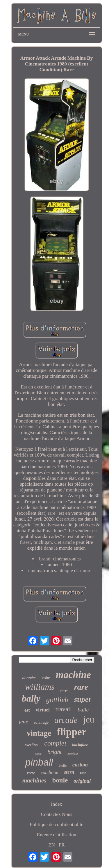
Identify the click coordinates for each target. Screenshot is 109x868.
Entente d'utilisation (57, 835)
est (27, 710)
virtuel (43, 710)
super (83, 699)
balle (83, 710)
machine (73, 675)
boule (60, 780)
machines (34, 780)
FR (62, 845)
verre (31, 773)
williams (40, 687)
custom (80, 765)
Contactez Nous (56, 814)
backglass (80, 745)
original (82, 781)
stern (69, 772)
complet (55, 743)
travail (64, 709)
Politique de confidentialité (56, 824)
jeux (24, 721)
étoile (63, 766)
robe (46, 678)
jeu (89, 719)
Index (57, 804)
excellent (32, 745)
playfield (73, 754)
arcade (66, 720)
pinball (39, 762)
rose (83, 773)
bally (31, 698)
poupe (64, 690)
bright (54, 752)
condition (49, 772)
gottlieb (57, 700)
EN (52, 845)
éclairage (41, 722)
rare (81, 687)
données (29, 678)
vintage (39, 733)
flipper (72, 732)
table (39, 754)
